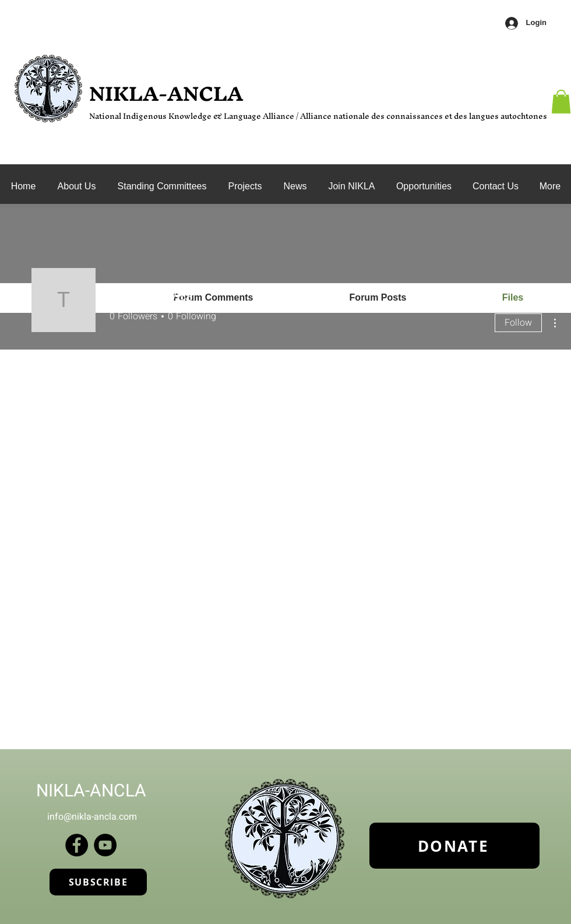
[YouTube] (105, 845)
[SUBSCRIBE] (98, 882)
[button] (162, 186)
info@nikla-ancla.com (92, 817)
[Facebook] (77, 845)
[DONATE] (454, 846)
